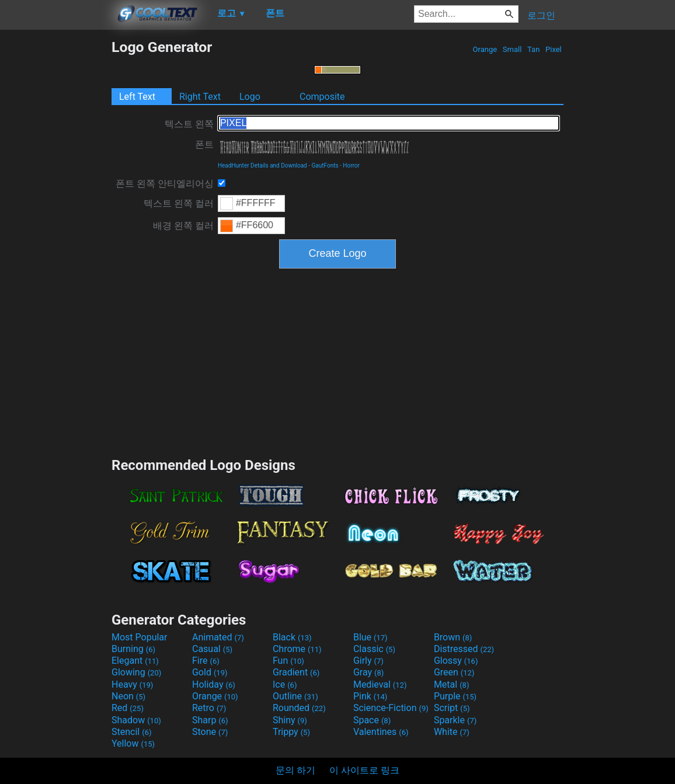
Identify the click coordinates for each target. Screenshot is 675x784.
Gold (210, 672)
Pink (370, 696)
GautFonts (325, 165)
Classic (374, 649)
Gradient (296, 672)
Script (452, 708)
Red (128, 708)
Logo (250, 97)
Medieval (380, 684)
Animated (218, 637)
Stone (210, 732)
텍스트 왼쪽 (189, 124)
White (452, 732)
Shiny (290, 720)
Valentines (381, 732)
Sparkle (455, 720)
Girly (368, 661)
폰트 (204, 144)
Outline (295, 696)
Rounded (299, 708)
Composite (322, 97)
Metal (452, 684)
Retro (209, 708)
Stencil (131, 732)
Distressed (464, 649)
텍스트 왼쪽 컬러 (179, 203)
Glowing (136, 672)
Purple (455, 696)
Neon (128, 696)
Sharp (210, 720)
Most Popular (140, 637)
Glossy (456, 661)
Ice (285, 684)
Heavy (132, 684)
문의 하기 (295, 770)
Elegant (135, 661)
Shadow (136, 720)
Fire (206, 661)
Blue (370, 637)
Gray (368, 672)
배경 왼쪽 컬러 (183, 226)
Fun (288, 661)
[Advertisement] (55, 214)
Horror (351, 165)
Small (512, 49)
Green (454, 672)
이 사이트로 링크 (364, 770)
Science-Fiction (391, 708)
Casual (212, 649)
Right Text (200, 97)
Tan (534, 49)
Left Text (137, 97)
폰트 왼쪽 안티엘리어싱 (165, 184)
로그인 (541, 15)
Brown (453, 637)
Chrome (297, 649)
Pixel (554, 49)
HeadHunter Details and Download (262, 165)
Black (292, 637)
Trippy (291, 732)
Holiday (214, 684)
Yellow (133, 743)
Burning (133, 649)
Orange (485, 49)
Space (372, 720)
